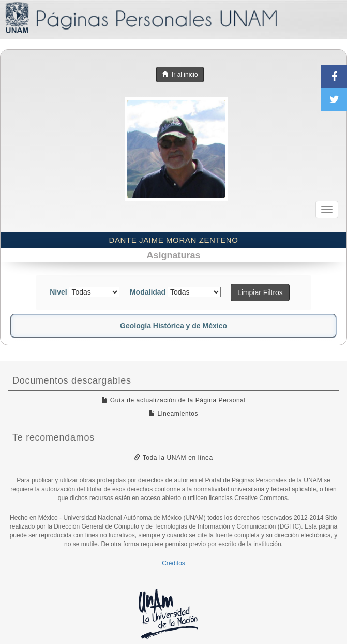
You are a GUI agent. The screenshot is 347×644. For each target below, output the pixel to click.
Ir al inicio (180, 75)
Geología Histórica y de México (173, 326)
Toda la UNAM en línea (173, 458)
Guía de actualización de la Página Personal (173, 400)
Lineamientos (173, 414)
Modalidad (148, 292)
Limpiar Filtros (260, 292)
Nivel (58, 292)
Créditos (173, 563)
